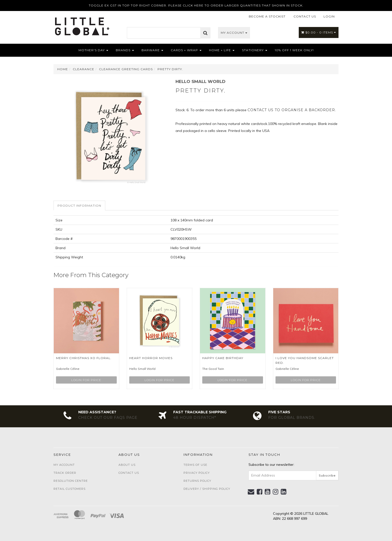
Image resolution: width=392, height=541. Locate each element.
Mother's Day (93, 50)
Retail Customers (69, 489)
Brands (125, 50)
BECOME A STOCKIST (267, 16)
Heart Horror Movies (151, 358)
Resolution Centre (71, 481)
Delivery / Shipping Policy (207, 489)
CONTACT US (305, 16)
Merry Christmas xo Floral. (84, 358)
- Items (319, 32)
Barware (152, 50)
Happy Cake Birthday (223, 358)
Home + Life (222, 50)
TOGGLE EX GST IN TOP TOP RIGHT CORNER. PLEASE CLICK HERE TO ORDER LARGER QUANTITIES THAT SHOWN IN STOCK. (196, 5)
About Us (127, 465)
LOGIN (329, 16)
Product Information (79, 206)
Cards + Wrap (186, 50)
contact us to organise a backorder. (292, 110)
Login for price (86, 380)
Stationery (255, 50)
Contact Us (129, 473)
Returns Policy (197, 481)
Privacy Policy (197, 473)
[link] (260, 492)
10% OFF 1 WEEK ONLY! (294, 50)
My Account (234, 33)
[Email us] (251, 492)
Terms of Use (195, 465)
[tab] (80, 206)
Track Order (65, 473)
